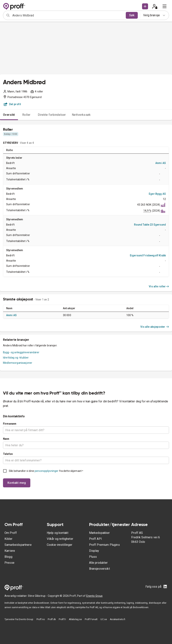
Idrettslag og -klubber (16, 358)
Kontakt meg (17, 483)
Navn (6, 439)
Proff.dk (52, 619)
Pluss (93, 557)
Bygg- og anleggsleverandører (21, 352)
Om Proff (11, 533)
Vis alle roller (159, 286)
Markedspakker (99, 533)
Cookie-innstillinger (60, 545)
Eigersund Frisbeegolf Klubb (148, 255)
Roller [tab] (26, 115)
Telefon (8, 454)
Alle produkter (98, 563)
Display (94, 551)
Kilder (8, 539)
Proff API (95, 539)
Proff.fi (62, 619)
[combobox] (68, 15)
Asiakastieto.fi (118, 619)
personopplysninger (47, 471)
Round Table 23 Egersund (150, 225)
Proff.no (41, 619)
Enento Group (95, 596)
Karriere (10, 551)
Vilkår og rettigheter (60, 539)
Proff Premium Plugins (104, 545)
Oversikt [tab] (9, 115)
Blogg (8, 557)
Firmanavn (10, 424)
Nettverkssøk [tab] (81, 115)
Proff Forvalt (91, 619)
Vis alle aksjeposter (155, 327)
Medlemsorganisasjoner (18, 363)
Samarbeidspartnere (18, 545)
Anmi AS (161, 163)
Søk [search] (132, 15)
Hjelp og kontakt (58, 533)
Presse (9, 563)
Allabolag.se (75, 619)
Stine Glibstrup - (38, 596)
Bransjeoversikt (99, 569)
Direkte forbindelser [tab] (52, 115)
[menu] (165, 6)
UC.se (104, 619)
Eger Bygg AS (157, 194)
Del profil (12, 104)
